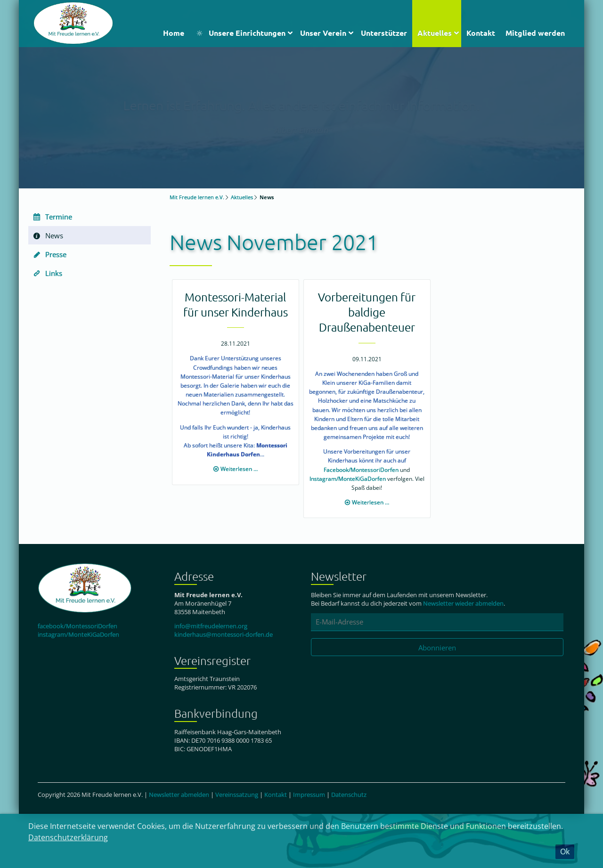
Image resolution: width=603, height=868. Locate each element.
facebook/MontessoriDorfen (77, 626)
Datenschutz (349, 795)
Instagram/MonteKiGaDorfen (348, 479)
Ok (565, 852)
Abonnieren (437, 648)
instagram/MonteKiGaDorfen (78, 634)
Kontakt (276, 795)
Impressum (309, 795)
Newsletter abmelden (179, 795)
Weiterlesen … (239, 469)
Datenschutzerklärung (68, 837)
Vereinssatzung (237, 795)
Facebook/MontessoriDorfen (361, 470)
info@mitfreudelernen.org (211, 626)
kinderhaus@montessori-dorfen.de (224, 634)
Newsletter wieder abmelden (463, 603)
